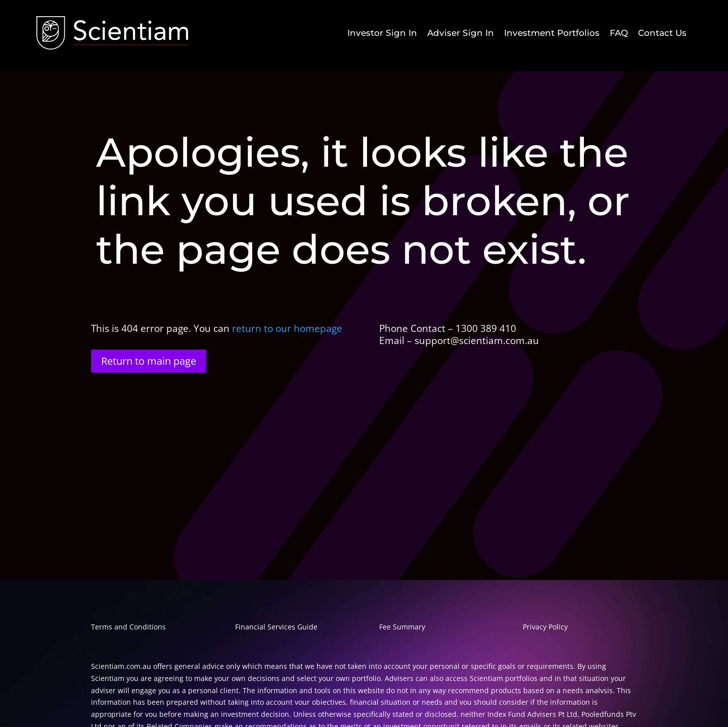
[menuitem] (382, 33)
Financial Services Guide (276, 627)
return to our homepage (288, 328)
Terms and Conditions (128, 627)
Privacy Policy (545, 627)
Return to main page (149, 361)
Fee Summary (402, 627)
